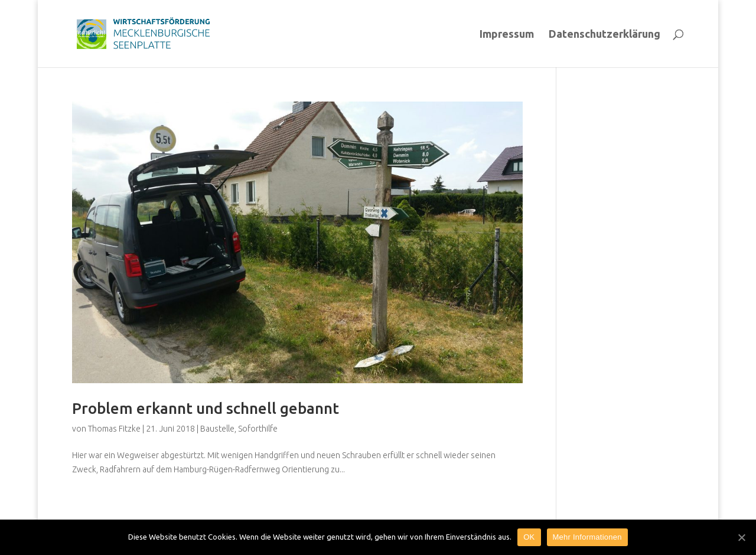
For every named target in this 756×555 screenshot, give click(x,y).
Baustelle (217, 429)
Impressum (507, 35)
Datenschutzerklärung (605, 35)
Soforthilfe (258, 429)
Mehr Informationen (587, 537)
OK (529, 537)
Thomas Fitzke (114, 429)
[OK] (741, 537)
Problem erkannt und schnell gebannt (206, 408)
